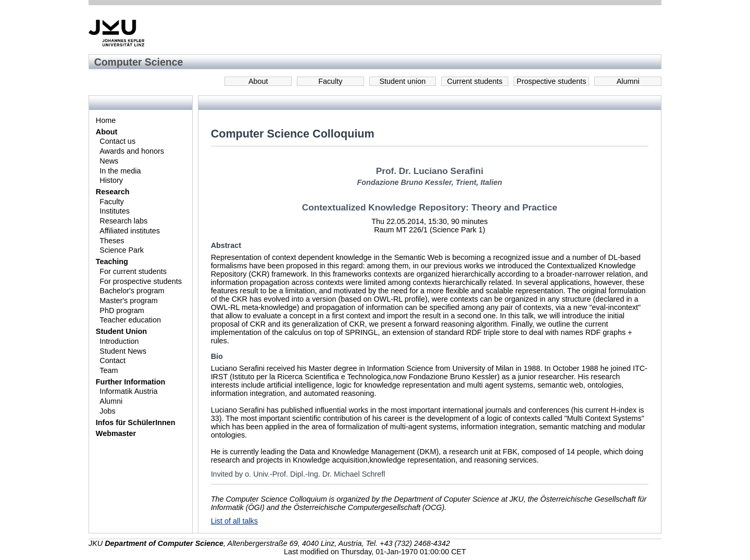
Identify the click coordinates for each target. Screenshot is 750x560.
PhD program (122, 310)
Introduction (119, 341)
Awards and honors (132, 151)
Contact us (117, 141)
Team (109, 370)
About (258, 81)
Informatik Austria (128, 391)
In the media (120, 171)
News (109, 161)
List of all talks (234, 521)
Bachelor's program (132, 291)
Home (106, 120)
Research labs (123, 221)
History (111, 180)
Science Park (122, 250)
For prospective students (141, 281)
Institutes (115, 211)
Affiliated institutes (130, 231)
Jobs (107, 411)
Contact (113, 360)
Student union (403, 81)
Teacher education (130, 320)
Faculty (330, 81)
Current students (474, 81)
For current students (133, 271)
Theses (112, 241)
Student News (123, 351)
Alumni (628, 81)
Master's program (129, 301)
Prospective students (552, 81)
